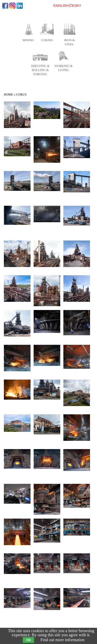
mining (28, 40)
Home (8, 95)
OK (28, 640)
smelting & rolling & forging (40, 70)
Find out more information (62, 640)
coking (47, 40)
